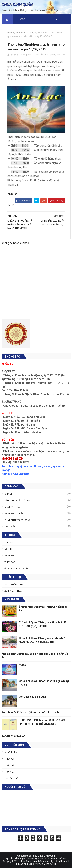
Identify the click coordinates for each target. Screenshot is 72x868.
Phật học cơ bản (14, 514)
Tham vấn (10, 527)
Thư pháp (10, 772)
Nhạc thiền (11, 752)
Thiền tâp (10, 562)
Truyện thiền (12, 778)
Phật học (10, 556)
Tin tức (32, 33)
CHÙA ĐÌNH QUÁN (17, 5)
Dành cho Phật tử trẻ (17, 501)
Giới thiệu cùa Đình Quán (33, 697)
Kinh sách (10, 542)
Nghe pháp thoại (14, 584)
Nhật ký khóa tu (14, 507)
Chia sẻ (8, 494)
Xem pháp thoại (13, 591)
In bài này (56, 201)
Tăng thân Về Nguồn (13, 736)
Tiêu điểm (21, 33)
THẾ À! (23, 665)
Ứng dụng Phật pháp (16, 569)
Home (11, 33)
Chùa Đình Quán (29, 861)
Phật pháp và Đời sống (17, 520)
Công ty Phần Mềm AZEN (42, 864)
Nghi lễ (8, 549)
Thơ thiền (10, 765)
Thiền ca (9, 759)
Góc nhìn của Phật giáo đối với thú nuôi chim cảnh (30, 712)
